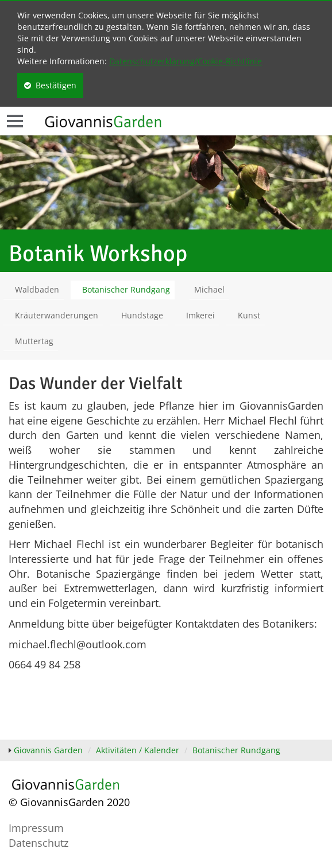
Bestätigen (50, 85)
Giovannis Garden (48, 750)
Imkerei (200, 315)
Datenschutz (38, 843)
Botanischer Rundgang (126, 289)
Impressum (36, 828)
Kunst (249, 315)
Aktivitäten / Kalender (138, 750)
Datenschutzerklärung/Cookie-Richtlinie (186, 61)
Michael (209, 289)
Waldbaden (37, 289)
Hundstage (142, 315)
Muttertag (34, 341)
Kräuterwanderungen (57, 315)
